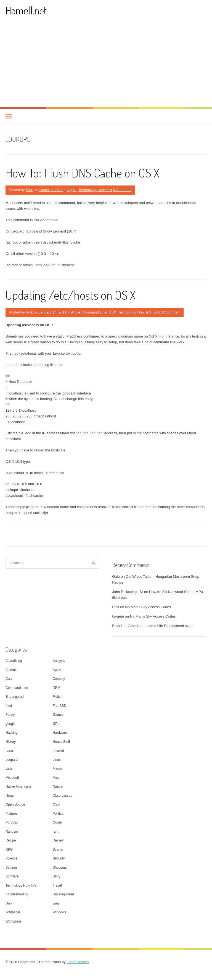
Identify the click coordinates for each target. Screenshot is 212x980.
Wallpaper (13, 912)
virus (56, 903)
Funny (10, 715)
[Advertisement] (106, 66)
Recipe (11, 840)
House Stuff (61, 742)
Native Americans (18, 786)
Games (58, 715)
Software (12, 876)
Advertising (14, 661)
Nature (58, 786)
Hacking (11, 733)
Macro (57, 769)
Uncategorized (63, 894)
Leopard (12, 760)
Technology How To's (95, 190)
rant (56, 832)
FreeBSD (59, 706)
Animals (11, 670)
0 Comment (122, 190)
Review (58, 840)
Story (57, 876)
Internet (58, 751)
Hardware (60, 733)
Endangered (14, 697)
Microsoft (12, 778)
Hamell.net (26, 10)
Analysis (59, 661)
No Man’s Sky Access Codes (148, 607)
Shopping (60, 867)
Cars (9, 679)
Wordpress (14, 921)
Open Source (15, 804)
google (10, 724)
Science (11, 858)
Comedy (59, 679)
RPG (9, 850)
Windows (59, 912)
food (9, 706)
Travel (57, 885)
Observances (63, 796)
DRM (56, 688)
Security (59, 858)
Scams (58, 850)
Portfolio (12, 822)
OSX (112, 312)
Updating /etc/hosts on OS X (71, 295)
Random (12, 832)
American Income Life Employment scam (161, 626)
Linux (57, 760)
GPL (56, 724)
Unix (157, 312)
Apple (72, 190)
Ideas (10, 751)
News (10, 796)
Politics (58, 814)
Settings (11, 867)
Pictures (11, 814)
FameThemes (78, 962)
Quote (57, 822)
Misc (56, 778)
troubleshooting (17, 894)
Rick (29, 190)
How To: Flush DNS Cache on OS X (82, 173)
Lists (9, 769)
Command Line (94, 312)
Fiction (58, 697)
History (11, 742)
